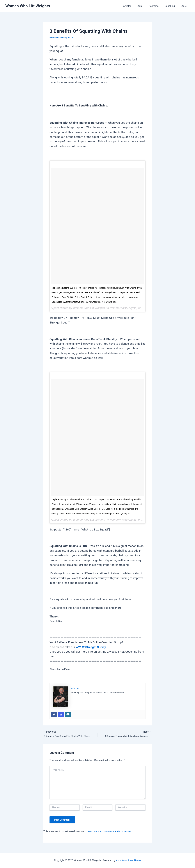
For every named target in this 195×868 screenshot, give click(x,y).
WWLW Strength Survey (91, 647)
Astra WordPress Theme (128, 860)
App (144, 6)
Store (184, 6)
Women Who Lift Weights (28, 6)
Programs (156, 6)
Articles (133, 6)
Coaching (171, 6)
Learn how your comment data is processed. (111, 832)
